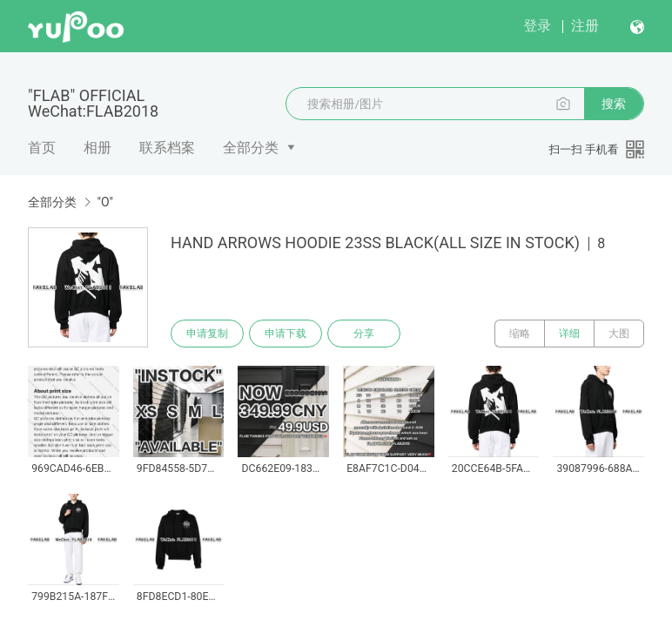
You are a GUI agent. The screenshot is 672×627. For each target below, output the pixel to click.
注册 (585, 26)
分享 (364, 334)
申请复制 (207, 334)
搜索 (614, 104)
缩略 (520, 334)
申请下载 (286, 334)
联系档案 (167, 148)
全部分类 (251, 148)
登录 (537, 26)
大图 (619, 334)
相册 (97, 148)
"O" (105, 202)
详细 (569, 334)
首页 (42, 148)
